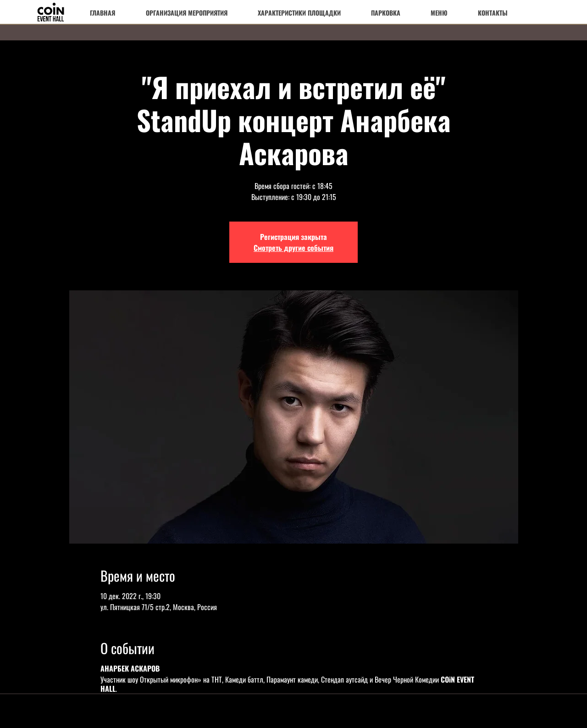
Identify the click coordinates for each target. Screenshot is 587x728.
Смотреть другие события (293, 248)
